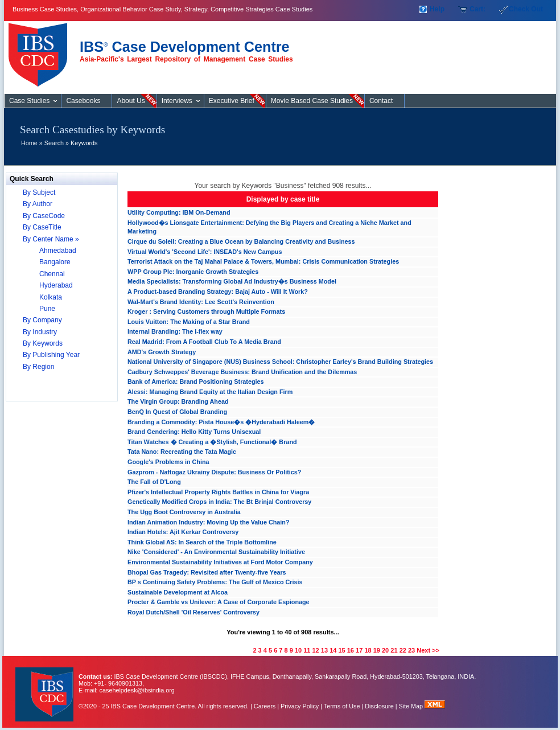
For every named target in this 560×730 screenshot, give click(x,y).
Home (29, 143)
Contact (381, 101)
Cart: (477, 9)
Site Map (412, 706)
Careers (265, 706)
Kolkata (51, 297)
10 (298, 650)
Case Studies (41, 50)
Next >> (428, 650)
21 (394, 650)
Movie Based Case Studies (312, 101)
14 (333, 650)
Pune (47, 309)
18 (368, 650)
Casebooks (83, 101)
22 (403, 650)
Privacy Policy (300, 706)
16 (351, 650)
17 (359, 650)
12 (316, 650)
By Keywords (43, 343)
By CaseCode (44, 216)
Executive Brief (232, 101)
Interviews (177, 101)
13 (324, 650)
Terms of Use (342, 706)
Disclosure (379, 706)
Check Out (526, 9)
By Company (42, 320)
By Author (38, 204)
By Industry (40, 332)
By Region (38, 367)
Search (54, 143)
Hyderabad (56, 285)
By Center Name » (51, 239)
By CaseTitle (42, 227)
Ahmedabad (58, 251)
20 (385, 650)
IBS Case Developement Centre (46, 687)
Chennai (52, 274)
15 (341, 650)
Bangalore (55, 262)
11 (307, 650)
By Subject (39, 192)
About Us (131, 101)
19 (377, 650)
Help (437, 9)
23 (411, 650)
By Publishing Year (51, 355)
